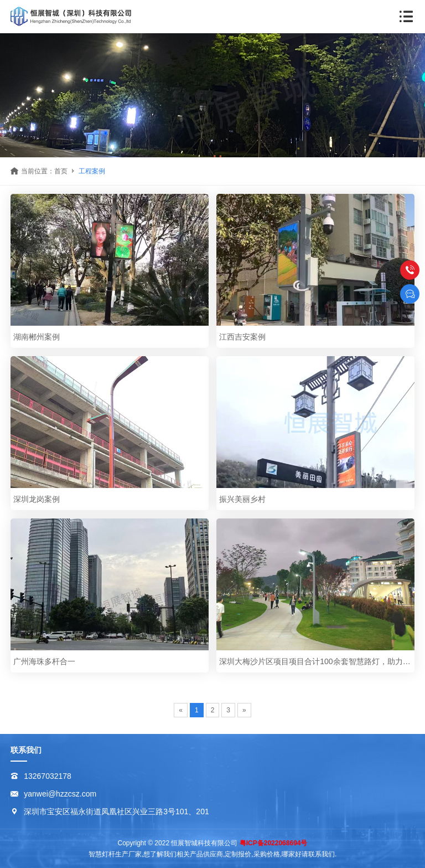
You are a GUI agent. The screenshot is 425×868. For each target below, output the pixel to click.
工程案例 (92, 171)
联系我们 (26, 750)
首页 (61, 171)
